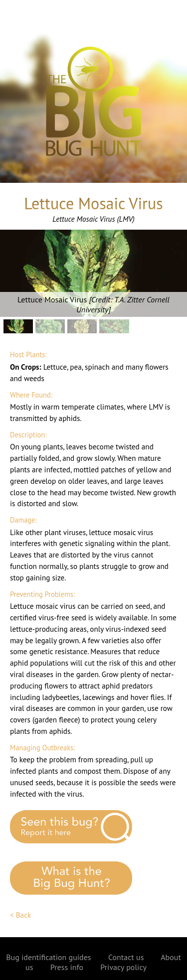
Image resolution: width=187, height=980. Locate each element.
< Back (20, 915)
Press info (67, 967)
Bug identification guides (48, 957)
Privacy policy (123, 967)
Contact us (126, 957)
